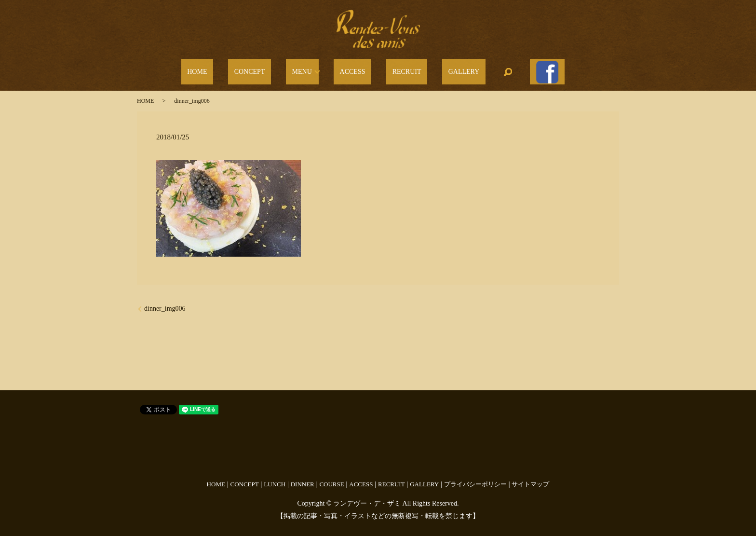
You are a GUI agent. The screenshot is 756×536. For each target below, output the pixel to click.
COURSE (331, 478)
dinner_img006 (165, 303)
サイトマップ (530, 478)
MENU (311, 69)
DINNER (303, 478)
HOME (230, 69)
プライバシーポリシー (475, 478)
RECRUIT (398, 69)
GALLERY (443, 69)
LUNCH (275, 478)
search (481, 69)
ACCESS (356, 69)
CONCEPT (270, 69)
